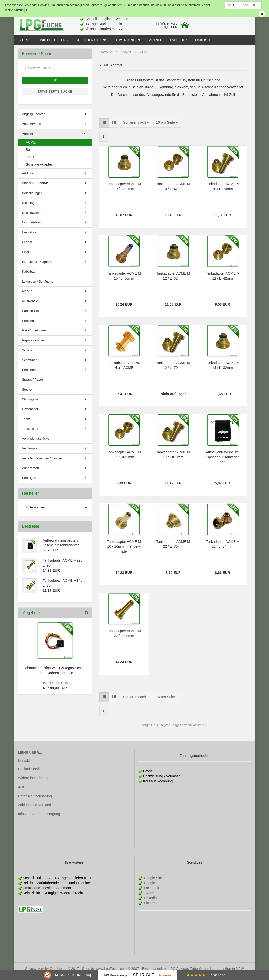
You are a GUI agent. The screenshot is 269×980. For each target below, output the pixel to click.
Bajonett (32, 155)
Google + (150, 888)
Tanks (26, 424)
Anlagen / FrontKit (35, 188)
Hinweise (164, 975)
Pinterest (150, 908)
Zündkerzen (31, 473)
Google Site (152, 883)
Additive (28, 178)
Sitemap (26, 40)
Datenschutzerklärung (35, 801)
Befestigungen (32, 198)
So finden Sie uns (91, 40)
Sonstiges (29, 483)
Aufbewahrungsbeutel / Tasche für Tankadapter (222, 462)
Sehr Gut (144, 975)
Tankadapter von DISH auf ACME (124, 370)
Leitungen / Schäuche (38, 286)
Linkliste (203, 40)
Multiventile (30, 306)
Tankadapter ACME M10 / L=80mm (124, 281)
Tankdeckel (30, 434)
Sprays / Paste (33, 384)
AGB (22, 792)
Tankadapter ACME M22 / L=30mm (173, 549)
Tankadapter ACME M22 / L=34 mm (222, 549)
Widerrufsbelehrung (33, 783)
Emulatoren (30, 237)
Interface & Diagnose (37, 267)
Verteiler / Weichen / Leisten (42, 463)
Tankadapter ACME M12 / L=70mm (173, 370)
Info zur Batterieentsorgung (39, 819)
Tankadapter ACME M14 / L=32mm (222, 370)
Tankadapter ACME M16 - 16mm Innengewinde (124, 551)
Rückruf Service (30, 774)
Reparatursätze (33, 345)
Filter (26, 257)
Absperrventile (32, 129)
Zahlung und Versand (35, 810)
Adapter (28, 139)
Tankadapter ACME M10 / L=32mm (124, 191)
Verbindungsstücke (36, 444)
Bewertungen (127, 40)
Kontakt (24, 765)
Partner (155, 40)
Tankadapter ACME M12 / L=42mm (222, 281)
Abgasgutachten (34, 119)
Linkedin (150, 903)
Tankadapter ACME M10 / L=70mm (222, 191)
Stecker (28, 394)
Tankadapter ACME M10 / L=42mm (173, 191)
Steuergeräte (31, 404)
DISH (30, 162)
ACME (31, 147)
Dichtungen (30, 208)
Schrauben (30, 365)
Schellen (28, 355)
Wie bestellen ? (54, 40)
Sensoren (29, 375)
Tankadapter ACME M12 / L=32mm (173, 281)
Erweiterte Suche (55, 97)
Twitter (148, 898)
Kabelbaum (30, 276)
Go (55, 85)
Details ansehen (243, 5)
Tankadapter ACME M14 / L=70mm (173, 460)
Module (27, 296)
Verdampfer (30, 453)
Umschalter (30, 414)
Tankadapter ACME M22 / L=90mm (124, 638)
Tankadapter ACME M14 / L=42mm (124, 460)
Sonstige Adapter (39, 169)
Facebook (179, 40)
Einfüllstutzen (32, 227)
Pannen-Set (31, 316)
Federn (27, 247)
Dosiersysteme (33, 218)
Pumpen (28, 326)
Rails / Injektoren (34, 335)
